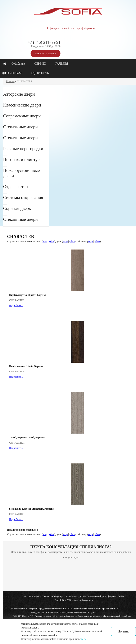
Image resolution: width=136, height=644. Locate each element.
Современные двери (22, 116)
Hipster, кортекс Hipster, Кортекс (28, 295)
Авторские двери (19, 94)
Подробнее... (16, 305)
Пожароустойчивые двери (21, 173)
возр (45, 241)
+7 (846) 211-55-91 (44, 42)
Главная (10, 81)
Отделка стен (15, 187)
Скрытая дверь (17, 208)
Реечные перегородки (23, 149)
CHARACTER (25, 81)
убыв (52, 241)
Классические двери (22, 105)
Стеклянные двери (20, 127)
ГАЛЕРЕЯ (62, 64)
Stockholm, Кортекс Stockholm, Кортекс (31, 509)
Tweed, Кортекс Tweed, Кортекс (27, 438)
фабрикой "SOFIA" (64, 609)
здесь (83, 639)
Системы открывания (23, 197)
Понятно (123, 631)
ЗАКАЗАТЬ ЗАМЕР (46, 53)
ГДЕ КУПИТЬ (40, 73)
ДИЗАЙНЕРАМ (12, 73)
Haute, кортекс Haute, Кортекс (26, 366)
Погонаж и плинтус (21, 160)
